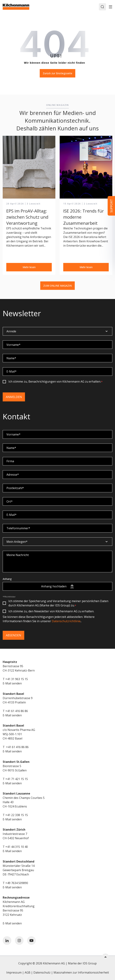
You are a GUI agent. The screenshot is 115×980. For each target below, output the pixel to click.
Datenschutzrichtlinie (66, 621)
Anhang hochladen (57, 586)
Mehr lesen (29, 267)
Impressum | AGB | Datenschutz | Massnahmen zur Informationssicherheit (58, 972)
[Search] (102, 7)
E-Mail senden (12, 683)
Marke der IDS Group (82, 963)
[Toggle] (111, 7)
